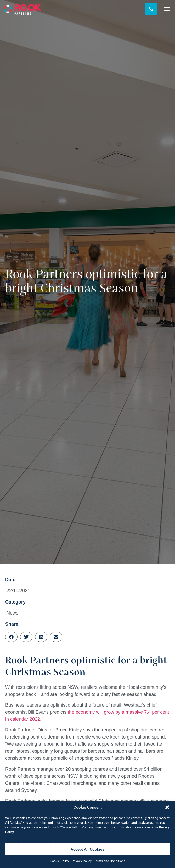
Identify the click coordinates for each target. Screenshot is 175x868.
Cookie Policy (60, 861)
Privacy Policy (82, 861)
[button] (167, 807)
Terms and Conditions (110, 861)
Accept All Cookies (87, 849)
